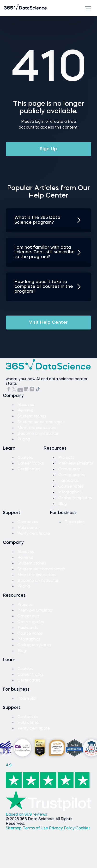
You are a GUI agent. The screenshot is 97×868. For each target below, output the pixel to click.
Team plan (75, 522)
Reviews (25, 411)
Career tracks (31, 464)
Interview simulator (76, 464)
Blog (63, 504)
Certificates (29, 469)
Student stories (32, 416)
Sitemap (14, 828)
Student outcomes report (42, 422)
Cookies (83, 828)
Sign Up (48, 149)
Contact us (28, 522)
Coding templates (75, 498)
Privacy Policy (62, 828)
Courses (25, 458)
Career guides (72, 475)
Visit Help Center (48, 322)
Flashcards (68, 481)
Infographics (70, 492)
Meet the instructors (37, 428)
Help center (29, 528)
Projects (66, 458)
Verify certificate (34, 534)
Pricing (24, 440)
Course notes (71, 487)
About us (26, 405)
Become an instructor (38, 434)
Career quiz (69, 469)
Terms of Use (36, 828)
